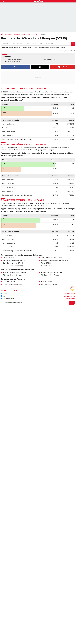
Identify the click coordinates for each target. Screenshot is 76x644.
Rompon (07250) (9, 282)
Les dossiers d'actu (8, 299)
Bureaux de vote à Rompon (12, 284)
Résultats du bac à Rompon (12, 275)
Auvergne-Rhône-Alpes (23, 34)
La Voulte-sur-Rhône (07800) (13, 266)
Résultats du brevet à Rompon (51, 272)
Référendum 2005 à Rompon (13, 59)
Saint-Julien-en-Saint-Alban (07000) (35, 48)
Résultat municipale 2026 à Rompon (15, 272)
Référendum (9, 34)
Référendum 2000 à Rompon (13, 61)
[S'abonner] (38, 303)
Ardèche (36, 34)
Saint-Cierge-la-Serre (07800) (59, 48)
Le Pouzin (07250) (15, 48)
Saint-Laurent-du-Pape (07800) (51, 258)
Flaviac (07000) (46, 263)
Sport (4, 296)
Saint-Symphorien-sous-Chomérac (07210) (55, 260)
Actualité (5, 294)
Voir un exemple (70, 294)
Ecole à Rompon (46, 282)
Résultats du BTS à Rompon (50, 275)
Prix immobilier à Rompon (50, 284)
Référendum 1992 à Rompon (48, 59)
